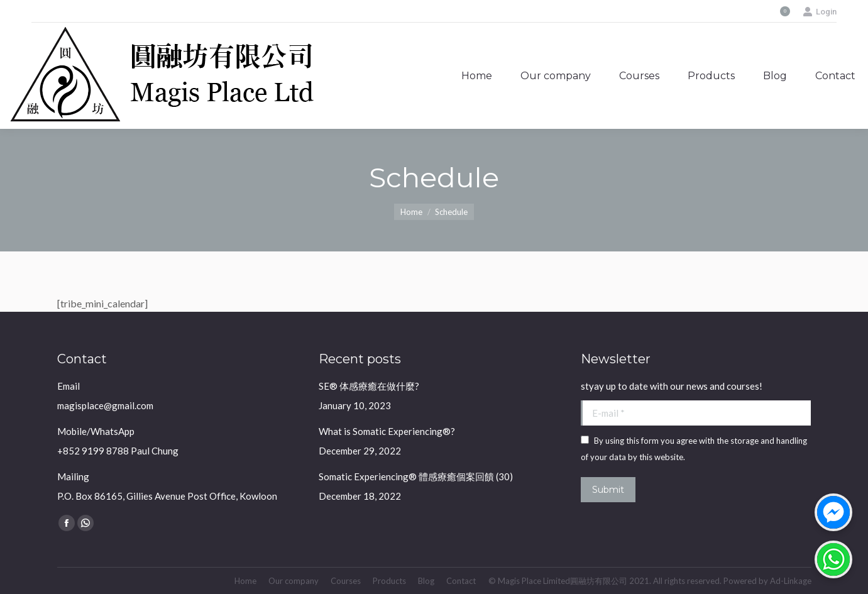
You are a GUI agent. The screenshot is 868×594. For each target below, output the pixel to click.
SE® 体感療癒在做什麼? (369, 386)
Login (820, 12)
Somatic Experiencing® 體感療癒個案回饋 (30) (416, 476)
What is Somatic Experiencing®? (387, 431)
